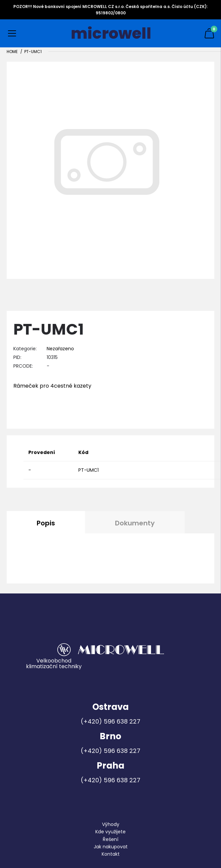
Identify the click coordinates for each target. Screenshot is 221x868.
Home (12, 52)
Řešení (110, 839)
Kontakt (111, 854)
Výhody (111, 824)
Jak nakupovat (111, 847)
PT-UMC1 (33, 52)
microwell (111, 33)
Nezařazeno (60, 349)
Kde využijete (110, 832)
